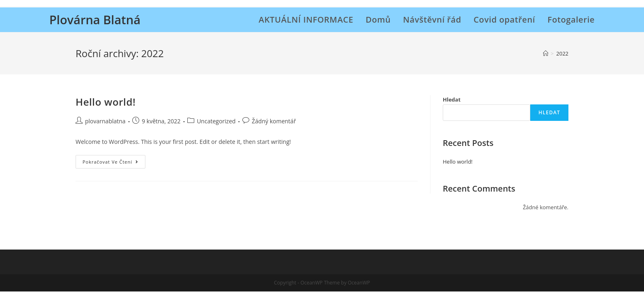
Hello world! (106, 102)
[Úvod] (546, 53)
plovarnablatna (105, 121)
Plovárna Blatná (95, 20)
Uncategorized (216, 121)
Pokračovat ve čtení (114, 163)
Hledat (452, 99)
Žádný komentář (274, 121)
